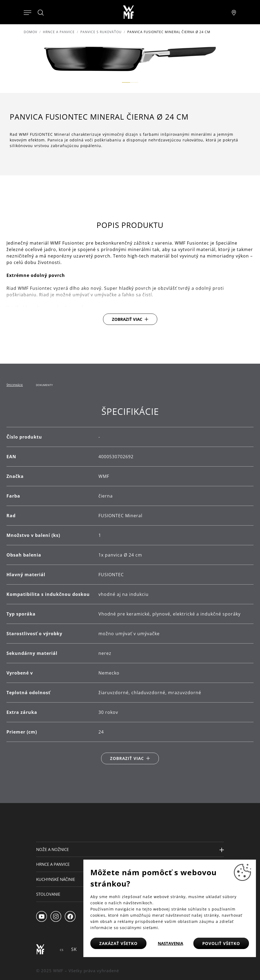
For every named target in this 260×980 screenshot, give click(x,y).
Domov (30, 32)
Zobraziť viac (127, 319)
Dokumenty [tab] (44, 385)
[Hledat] (41, 13)
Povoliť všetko (221, 943)
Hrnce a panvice (59, 32)
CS (62, 950)
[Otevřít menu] (28, 12)
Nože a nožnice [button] (52, 849)
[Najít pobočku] (234, 12)
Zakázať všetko (118, 943)
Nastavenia (170, 943)
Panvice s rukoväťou (101, 32)
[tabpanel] (130, 585)
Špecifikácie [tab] (15, 385)
